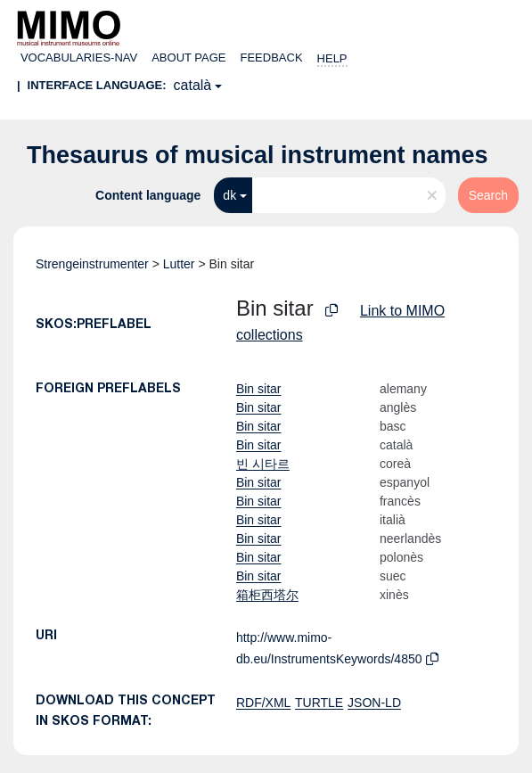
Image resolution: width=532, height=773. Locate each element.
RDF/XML (263, 703)
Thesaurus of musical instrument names (258, 155)
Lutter (179, 264)
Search (488, 195)
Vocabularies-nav (79, 58)
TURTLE (319, 703)
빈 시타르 (263, 464)
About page (188, 58)
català (193, 85)
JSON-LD (374, 703)
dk (229, 195)
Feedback (272, 58)
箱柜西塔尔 (267, 595)
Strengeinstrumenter (92, 264)
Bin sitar (259, 389)
